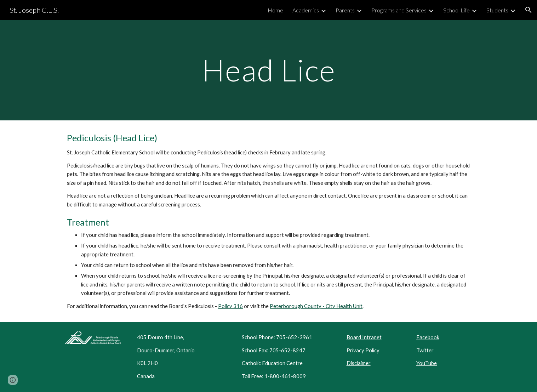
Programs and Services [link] (399, 10)
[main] (268, 70)
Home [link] (275, 10)
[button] (529, 10)
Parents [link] (345, 10)
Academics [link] (306, 10)
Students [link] (497, 10)
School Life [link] (456, 10)
